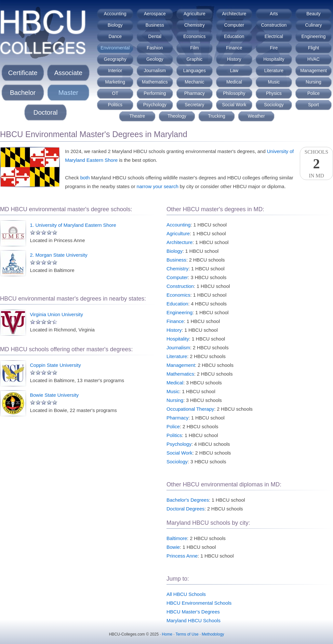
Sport (313, 105)
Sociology (274, 105)
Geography (115, 59)
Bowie (173, 547)
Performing (155, 93)
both (85, 178)
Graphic (194, 59)
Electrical (274, 36)
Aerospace (155, 14)
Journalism (155, 71)
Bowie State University (54, 395)
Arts (274, 14)
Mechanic (194, 82)
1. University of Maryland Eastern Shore (73, 225)
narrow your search (157, 186)
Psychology (155, 105)
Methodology (213, 634)
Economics (194, 36)
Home (167, 634)
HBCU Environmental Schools (199, 603)
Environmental (115, 48)
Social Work (234, 105)
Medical (234, 82)
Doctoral (46, 112)
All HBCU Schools (186, 594)
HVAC (313, 59)
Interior (115, 71)
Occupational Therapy (190, 409)
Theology (177, 116)
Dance (115, 36)
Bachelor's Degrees (188, 500)
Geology (155, 59)
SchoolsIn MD (316, 164)
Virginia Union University (56, 314)
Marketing (115, 82)
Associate (68, 73)
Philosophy (234, 93)
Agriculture (195, 14)
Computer (234, 25)
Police (313, 93)
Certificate (23, 73)
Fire (274, 48)
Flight (313, 48)
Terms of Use (187, 634)
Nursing (313, 82)
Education (234, 36)
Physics (274, 93)
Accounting (115, 14)
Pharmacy (194, 93)
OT (115, 93)
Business (155, 25)
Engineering (314, 36)
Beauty (313, 14)
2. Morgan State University (59, 255)
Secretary (194, 105)
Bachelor (23, 93)
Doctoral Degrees (186, 509)
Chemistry (194, 25)
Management (313, 71)
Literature (274, 71)
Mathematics (155, 82)
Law (234, 71)
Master (68, 93)
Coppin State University (55, 365)
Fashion (155, 48)
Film (194, 48)
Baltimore (177, 538)
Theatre (137, 116)
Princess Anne (182, 556)
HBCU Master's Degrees (193, 612)
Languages (194, 71)
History (234, 59)
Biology (115, 25)
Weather (256, 116)
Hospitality (274, 59)
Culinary (313, 25)
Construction (274, 25)
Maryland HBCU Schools (193, 620)
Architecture (234, 14)
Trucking (216, 116)
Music (274, 82)
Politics (115, 105)
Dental (155, 36)
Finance (234, 48)
